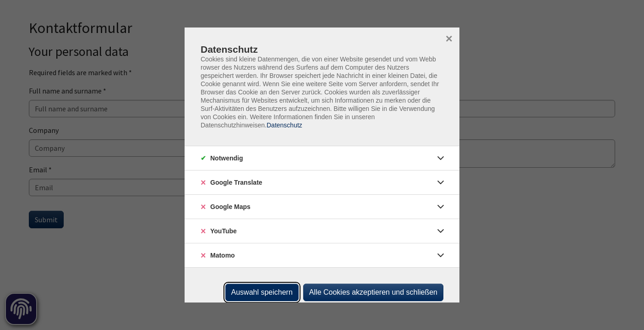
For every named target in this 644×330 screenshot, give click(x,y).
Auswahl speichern (262, 292)
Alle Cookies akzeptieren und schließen (373, 292)
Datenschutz (284, 125)
